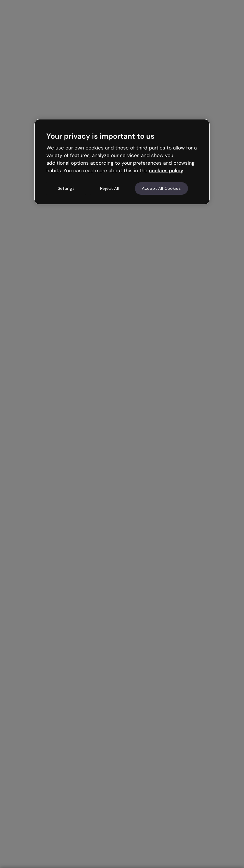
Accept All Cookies (161, 188)
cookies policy (166, 171)
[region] (122, 162)
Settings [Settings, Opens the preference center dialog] (66, 188)
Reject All (110, 188)
